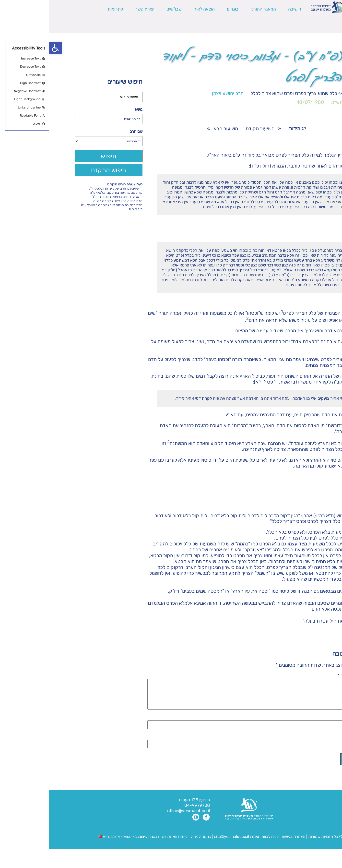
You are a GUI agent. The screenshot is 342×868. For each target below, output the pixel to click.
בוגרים (183, 9)
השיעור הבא (177, 129)
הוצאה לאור (155, 9)
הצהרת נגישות (244, 842)
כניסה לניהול (152, 842)
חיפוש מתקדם (59, 170)
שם (312, 723)
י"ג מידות (304, 93)
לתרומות (66, 9)
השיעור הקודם (211, 129)
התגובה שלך (302, 676)
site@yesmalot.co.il (182, 842)
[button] (6, 48)
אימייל (309, 743)
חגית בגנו (108, 842)
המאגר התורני (214, 9)
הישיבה (245, 9)
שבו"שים (125, 9)
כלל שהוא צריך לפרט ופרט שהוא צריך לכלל (245, 93)
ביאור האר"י (171, 155)
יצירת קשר (95, 9)
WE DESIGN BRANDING (68, 843)
